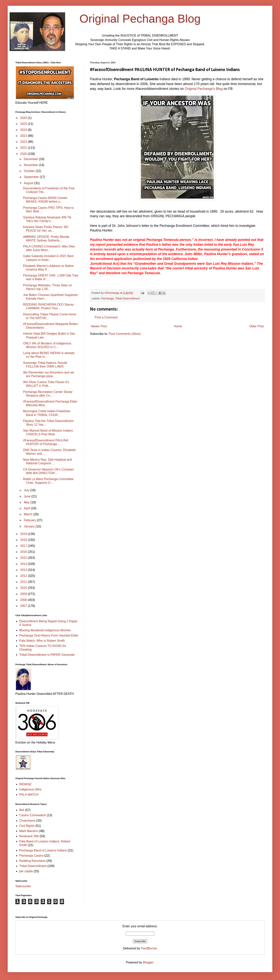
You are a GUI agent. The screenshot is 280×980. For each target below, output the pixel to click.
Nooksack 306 (29, 836)
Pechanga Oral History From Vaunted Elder (49, 635)
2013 (24, 570)
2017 (24, 546)
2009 (24, 594)
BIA (22, 810)
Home (178, 326)
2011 (24, 582)
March (29, 514)
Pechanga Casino (31, 856)
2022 (24, 142)
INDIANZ (25, 784)
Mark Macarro (29, 831)
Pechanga (107, 298)
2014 (24, 564)
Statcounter (23, 886)
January (30, 526)
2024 (24, 130)
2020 (24, 154)
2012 (24, 576)
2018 (24, 540)
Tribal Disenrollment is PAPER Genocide (47, 655)
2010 (24, 588)
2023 (24, 136)
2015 (24, 558)
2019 (24, 534)
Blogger (148, 962)
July (27, 490)
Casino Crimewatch (33, 815)
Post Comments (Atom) (125, 334)
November (31, 165)
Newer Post (99, 326)
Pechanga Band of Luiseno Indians (43, 850)
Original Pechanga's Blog (204, 89)
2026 (24, 118)
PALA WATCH (29, 795)
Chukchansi (27, 821)
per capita (26, 871)
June (28, 496)
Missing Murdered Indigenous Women (45, 630)
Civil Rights (27, 826)
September (32, 177)
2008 (24, 600)
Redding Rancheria (32, 861)
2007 (24, 606)
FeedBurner (149, 948)
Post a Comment (106, 317)
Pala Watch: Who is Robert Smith (42, 641)
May (27, 502)
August (29, 183)
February (30, 520)
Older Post (256, 326)
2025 (24, 124)
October (30, 171)
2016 (24, 552)
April (27, 508)
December (31, 159)
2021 (24, 148)
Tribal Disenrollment (127, 298)
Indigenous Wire (30, 789)
